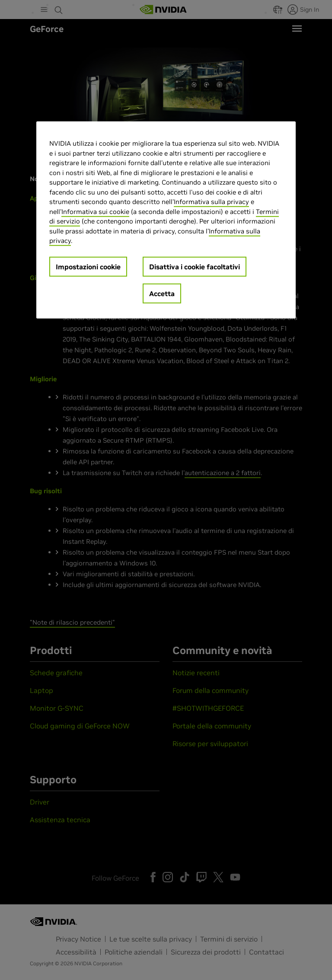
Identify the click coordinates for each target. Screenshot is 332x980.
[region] (166, 220)
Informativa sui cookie (95, 211)
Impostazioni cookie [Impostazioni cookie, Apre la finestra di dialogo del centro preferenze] (88, 266)
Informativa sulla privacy (211, 202)
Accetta (162, 293)
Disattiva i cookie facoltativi (195, 266)
